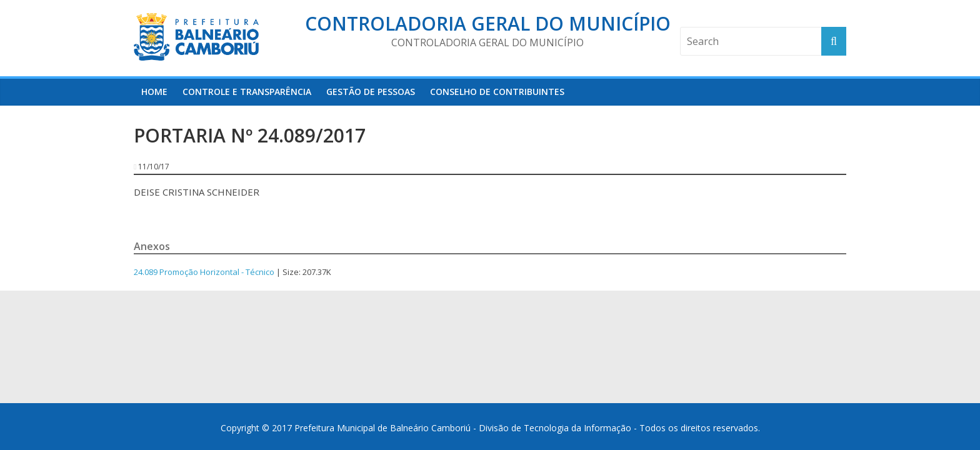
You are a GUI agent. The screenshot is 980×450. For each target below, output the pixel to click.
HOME (154, 92)
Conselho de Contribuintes (497, 92)
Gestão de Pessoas (371, 92)
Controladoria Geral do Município (488, 23)
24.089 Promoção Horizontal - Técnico (204, 272)
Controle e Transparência (247, 92)
